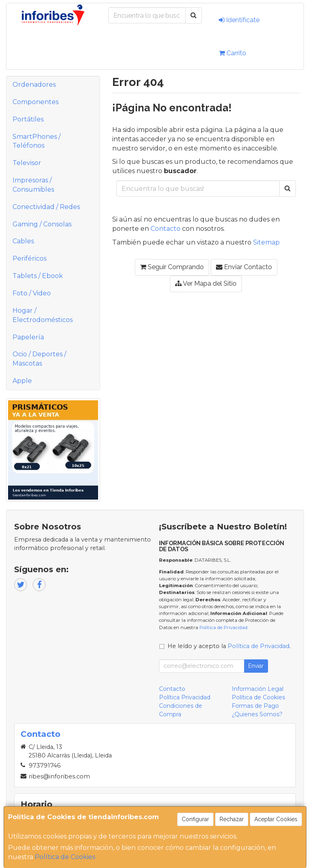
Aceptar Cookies (276, 819)
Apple (22, 381)
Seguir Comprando (172, 267)
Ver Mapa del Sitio (206, 283)
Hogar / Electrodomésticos (43, 315)
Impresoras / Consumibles (33, 185)
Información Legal (258, 689)
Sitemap (266, 242)
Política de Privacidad (223, 627)
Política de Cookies (65, 857)
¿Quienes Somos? (257, 714)
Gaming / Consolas (42, 224)
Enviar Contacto (244, 267)
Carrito (232, 53)
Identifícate (239, 20)
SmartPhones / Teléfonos (37, 141)
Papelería (28, 337)
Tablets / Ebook (38, 276)
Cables (23, 241)
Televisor (27, 163)
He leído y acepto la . (229, 646)
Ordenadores (34, 85)
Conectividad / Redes (46, 207)
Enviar (256, 666)
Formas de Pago (255, 706)
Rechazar (232, 819)
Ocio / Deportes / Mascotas (39, 359)
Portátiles (28, 119)
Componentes (36, 102)
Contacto (165, 229)
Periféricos (29, 258)
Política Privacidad (185, 697)
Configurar (195, 819)
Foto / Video (32, 293)
